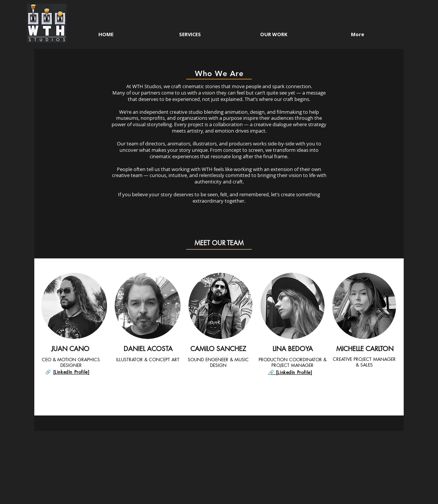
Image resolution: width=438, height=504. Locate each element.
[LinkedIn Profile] (71, 372)
